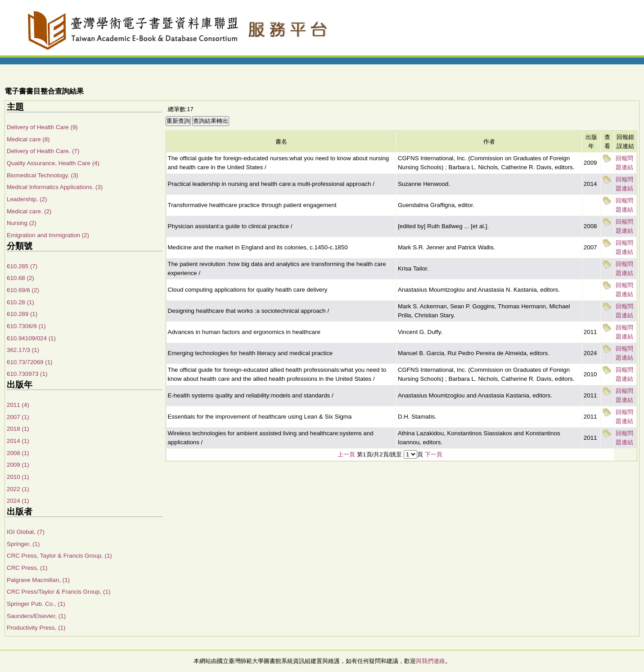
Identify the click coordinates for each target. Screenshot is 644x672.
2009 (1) (18, 465)
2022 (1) (18, 489)
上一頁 (346, 454)
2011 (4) (18, 405)
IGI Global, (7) (26, 532)
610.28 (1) (20, 302)
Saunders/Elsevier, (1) (36, 616)
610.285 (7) (22, 266)
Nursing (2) (22, 223)
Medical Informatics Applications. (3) (55, 187)
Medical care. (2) (29, 211)
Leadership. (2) (27, 199)
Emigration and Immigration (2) (48, 235)
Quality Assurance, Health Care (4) (53, 163)
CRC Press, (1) (27, 568)
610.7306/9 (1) (26, 326)
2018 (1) (18, 429)
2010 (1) (18, 477)
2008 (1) (18, 453)
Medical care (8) (28, 139)
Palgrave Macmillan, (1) (38, 580)
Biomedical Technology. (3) (43, 175)
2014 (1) (18, 441)
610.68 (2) (20, 278)
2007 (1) (18, 417)
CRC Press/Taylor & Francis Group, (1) (59, 592)
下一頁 (434, 454)
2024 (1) (18, 501)
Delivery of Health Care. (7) (43, 151)
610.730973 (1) (27, 374)
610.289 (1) (22, 314)
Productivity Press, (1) (36, 628)
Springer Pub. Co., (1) (36, 604)
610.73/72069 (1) (30, 362)
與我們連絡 (430, 661)
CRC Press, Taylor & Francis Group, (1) (59, 556)
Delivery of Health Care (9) (42, 127)
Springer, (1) (23, 544)
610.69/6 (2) (23, 290)
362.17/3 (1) (23, 350)
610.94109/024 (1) (31, 338)
